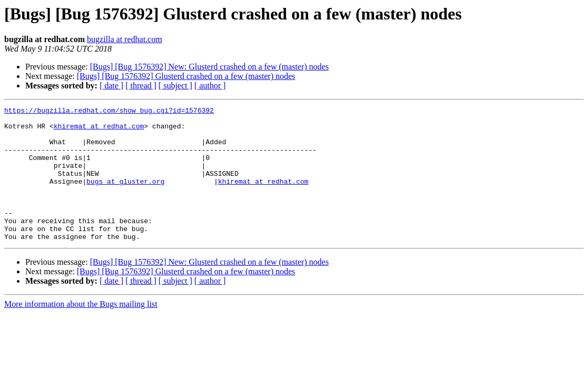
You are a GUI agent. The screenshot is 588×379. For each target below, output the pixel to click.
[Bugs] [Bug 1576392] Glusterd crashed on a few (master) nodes (186, 76)
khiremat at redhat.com (99, 131)
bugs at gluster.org (125, 197)
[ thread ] (141, 86)
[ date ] (111, 86)
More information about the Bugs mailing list (81, 331)
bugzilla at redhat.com (125, 39)
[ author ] (210, 86)
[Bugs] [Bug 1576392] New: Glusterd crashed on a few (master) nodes (209, 67)
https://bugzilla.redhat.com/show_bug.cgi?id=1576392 (109, 112)
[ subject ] (175, 86)
